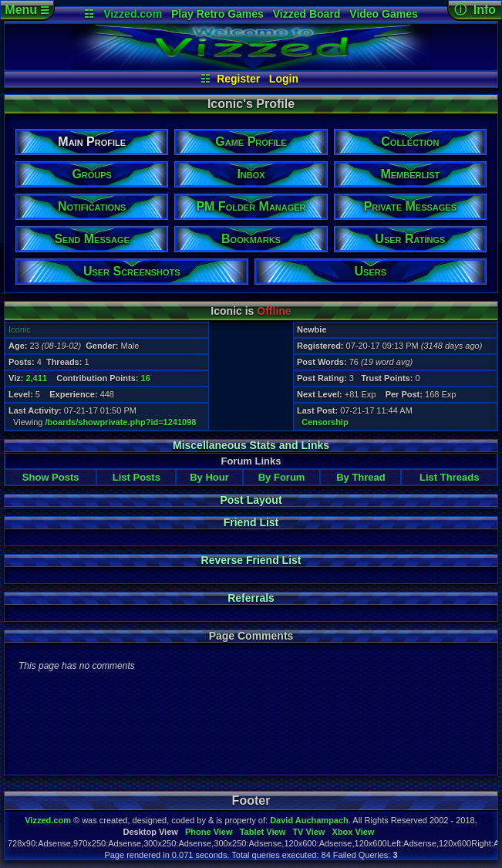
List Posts (136, 477)
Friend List (251, 522)
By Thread (361, 477)
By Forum (282, 477)
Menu (27, 10)
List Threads (449, 477)
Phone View (209, 832)
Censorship (325, 422)
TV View (308, 832)
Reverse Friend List (251, 560)
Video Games (383, 14)
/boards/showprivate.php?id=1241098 (121, 422)
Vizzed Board (307, 14)
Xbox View (354, 832)
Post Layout (251, 500)
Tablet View (263, 832)
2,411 (36, 378)
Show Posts (51, 477)
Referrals (251, 598)
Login (284, 79)
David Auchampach (309, 820)
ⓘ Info (475, 10)
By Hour (209, 477)
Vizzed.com (133, 14)
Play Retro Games (217, 14)
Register (238, 79)
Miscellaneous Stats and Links (251, 445)
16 (146, 378)
